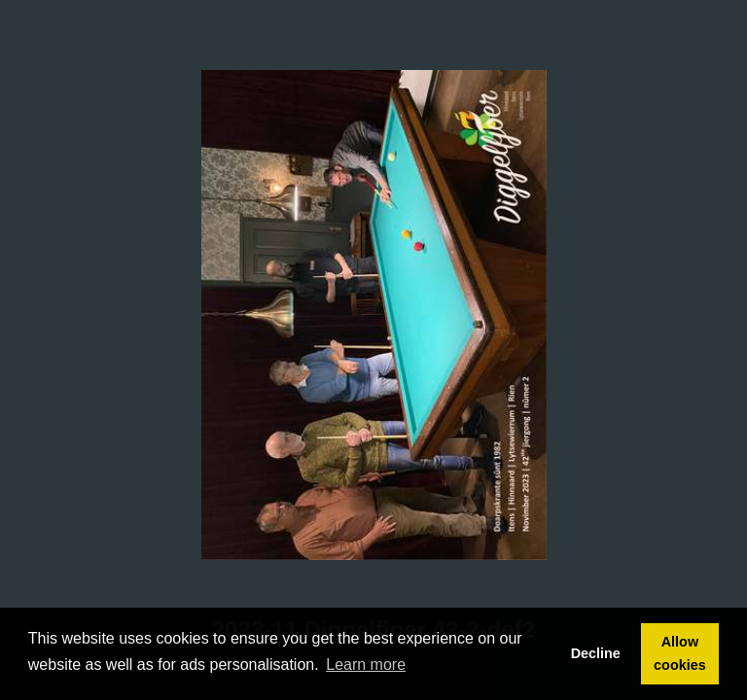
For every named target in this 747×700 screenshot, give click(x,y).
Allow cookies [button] (680, 653)
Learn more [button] (366, 665)
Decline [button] (596, 653)
